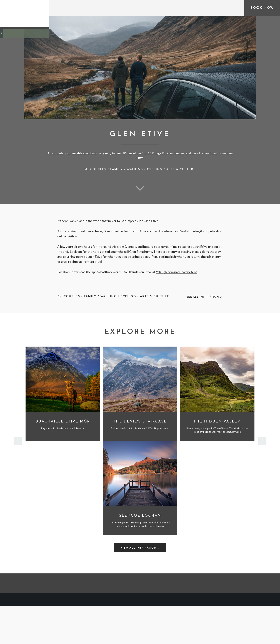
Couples (98, 169)
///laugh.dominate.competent (176, 272)
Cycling (155, 169)
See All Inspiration (204, 297)
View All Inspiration (138, 548)
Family (117, 169)
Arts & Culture (181, 169)
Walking (135, 169)
